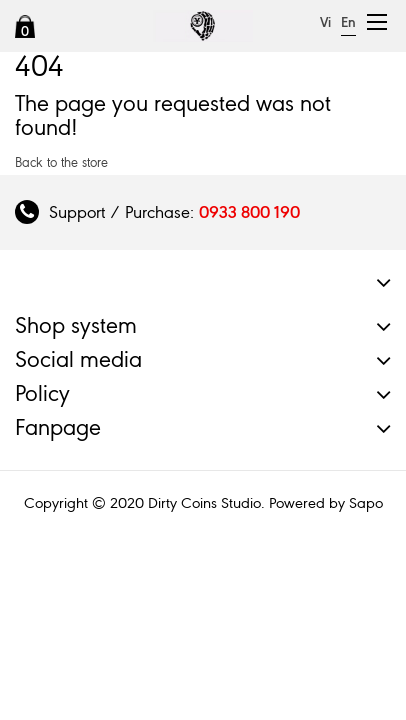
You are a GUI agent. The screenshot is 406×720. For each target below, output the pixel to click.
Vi (325, 22)
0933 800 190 (249, 212)
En (348, 22)
